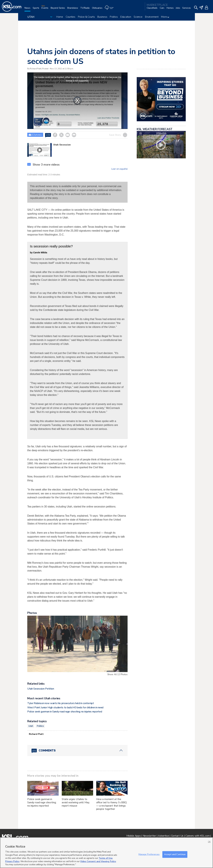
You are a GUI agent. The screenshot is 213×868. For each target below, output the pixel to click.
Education (126, 17)
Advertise (163, 836)
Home (60, 17)
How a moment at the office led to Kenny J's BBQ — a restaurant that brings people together (111, 804)
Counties (70, 17)
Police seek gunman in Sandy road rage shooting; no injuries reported (65, 712)
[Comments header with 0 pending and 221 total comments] (77, 750)
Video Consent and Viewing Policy (98, 861)
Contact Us (177, 836)
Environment (152, 17)
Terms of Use (106, 858)
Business (102, 17)
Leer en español (119, 169)
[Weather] (110, 9)
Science (138, 17)
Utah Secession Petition (41, 689)
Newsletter (149, 836)
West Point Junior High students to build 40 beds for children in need (65, 708)
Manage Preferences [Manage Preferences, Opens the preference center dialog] (149, 854)
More (165, 17)
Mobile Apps (134, 836)
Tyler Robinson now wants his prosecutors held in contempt (61, 703)
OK (209, 842)
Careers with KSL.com (197, 836)
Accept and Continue (175, 854)
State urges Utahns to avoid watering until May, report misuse (76, 802)
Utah (31, 726)
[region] (106, 853)
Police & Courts (86, 17)
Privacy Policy (12, 861)
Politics (114, 17)
